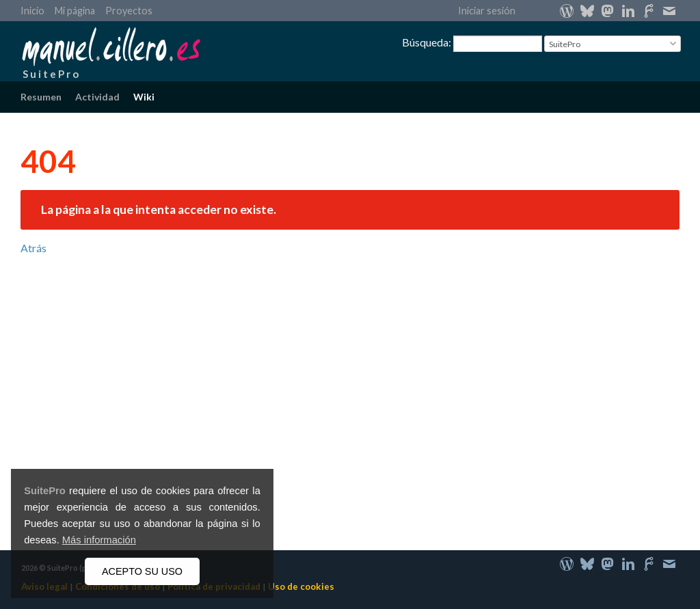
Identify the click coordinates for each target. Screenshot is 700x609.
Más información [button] (99, 540)
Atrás (33, 248)
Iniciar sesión (487, 11)
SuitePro (45, 491)
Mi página (75, 11)
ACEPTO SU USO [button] (142, 571)
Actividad (97, 97)
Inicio (32, 11)
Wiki (144, 97)
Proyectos (129, 11)
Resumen (41, 97)
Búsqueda (425, 42)
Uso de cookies (301, 586)
